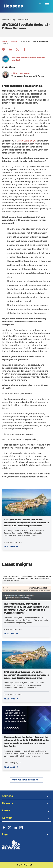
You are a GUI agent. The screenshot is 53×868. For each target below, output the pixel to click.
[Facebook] (4, 829)
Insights (14, 41)
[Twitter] (10, 829)
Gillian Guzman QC (26, 141)
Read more (11, 547)
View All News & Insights (26, 780)
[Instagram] (21, 829)
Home (4, 41)
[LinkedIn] (15, 829)
